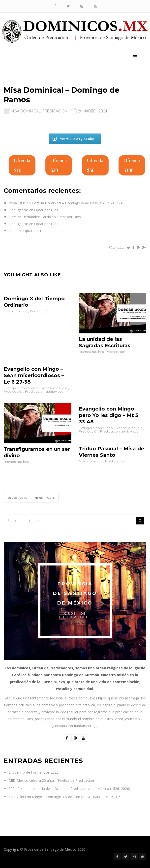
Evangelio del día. (54, 388)
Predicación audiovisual (45, 391)
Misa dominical (26, 111)
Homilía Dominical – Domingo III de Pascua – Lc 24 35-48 (78, 203)
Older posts (17, 498)
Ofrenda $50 (95, 165)
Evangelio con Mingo (21, 388)
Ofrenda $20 (59, 165)
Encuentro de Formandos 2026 (34, 772)
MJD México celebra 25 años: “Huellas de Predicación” (52, 780)
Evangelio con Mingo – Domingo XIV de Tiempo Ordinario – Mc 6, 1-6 (65, 797)
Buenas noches (91, 352)
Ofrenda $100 (132, 165)
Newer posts (45, 498)
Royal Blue (17, 203)
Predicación (55, 111)
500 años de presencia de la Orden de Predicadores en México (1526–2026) (69, 789)
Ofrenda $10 (22, 165)
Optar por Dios (46, 210)
